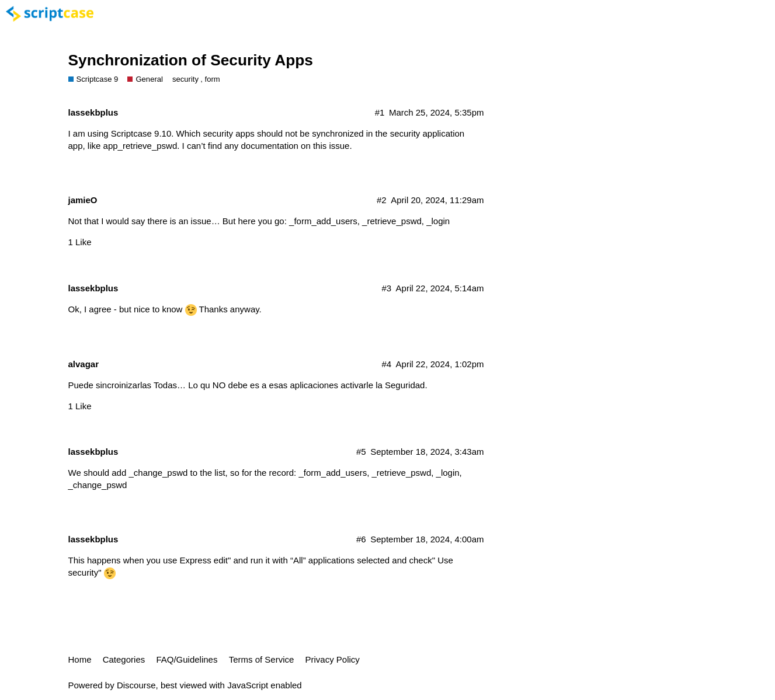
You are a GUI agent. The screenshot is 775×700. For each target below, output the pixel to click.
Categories (124, 659)
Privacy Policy (333, 659)
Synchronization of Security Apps (191, 60)
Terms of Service (262, 659)
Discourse (136, 685)
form (213, 79)
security (185, 79)
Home (80, 659)
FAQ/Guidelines (187, 659)
